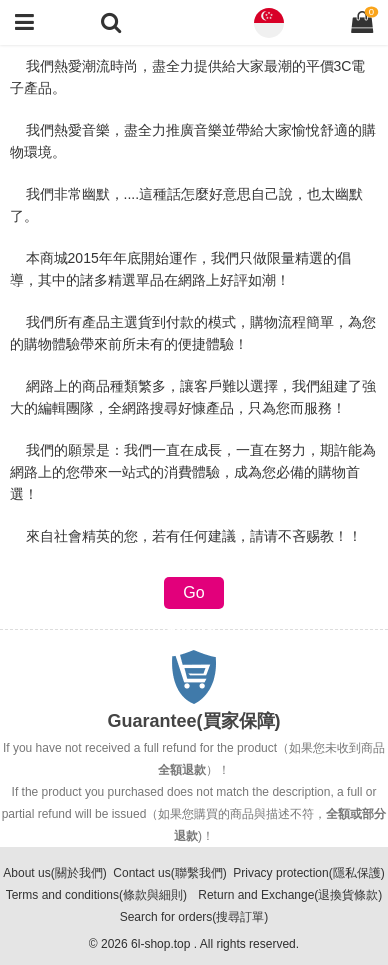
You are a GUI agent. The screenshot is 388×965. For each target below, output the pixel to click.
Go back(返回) (193, 596)
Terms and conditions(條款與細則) (96, 895)
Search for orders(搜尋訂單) (194, 917)
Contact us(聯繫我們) (169, 873)
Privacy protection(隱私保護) (308, 873)
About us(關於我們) (54, 873)
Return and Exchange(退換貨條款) (290, 895)
